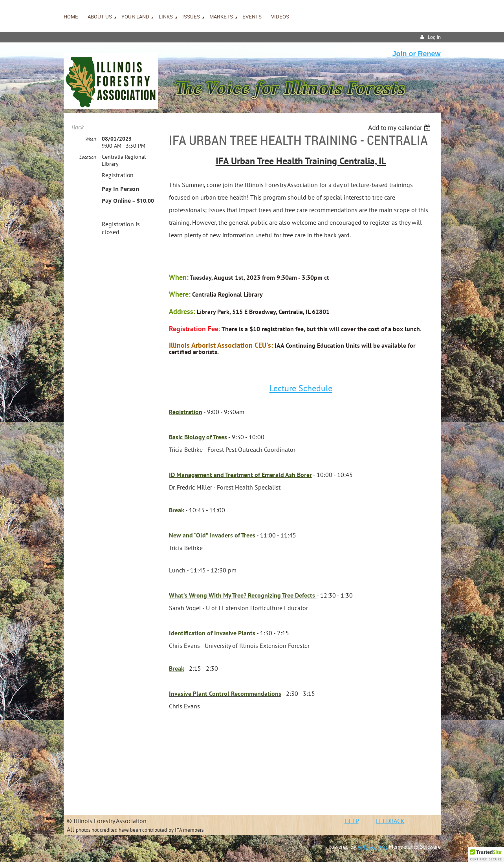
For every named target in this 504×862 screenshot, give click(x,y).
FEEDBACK (390, 821)
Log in (434, 37)
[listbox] (400, 128)
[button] (486, 855)
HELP (352, 821)
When (91, 139)
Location (88, 157)
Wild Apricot (372, 847)
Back (78, 127)
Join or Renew (416, 54)
